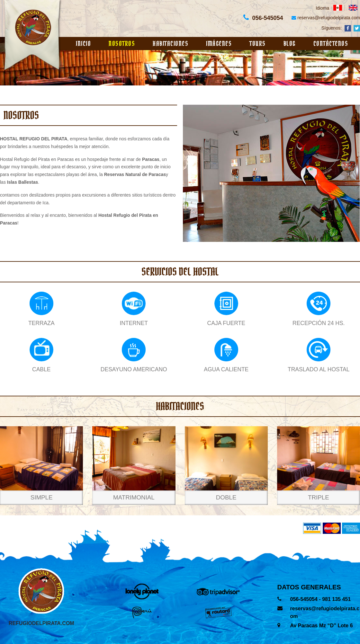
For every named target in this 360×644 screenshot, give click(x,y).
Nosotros (122, 44)
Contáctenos (331, 44)
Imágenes (219, 44)
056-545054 (305, 599)
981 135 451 (336, 599)
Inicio (83, 44)
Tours (258, 44)
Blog (290, 44)
